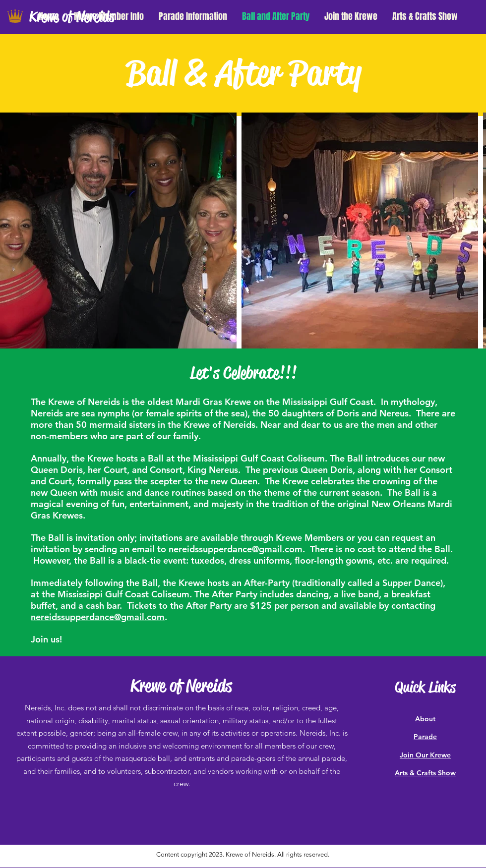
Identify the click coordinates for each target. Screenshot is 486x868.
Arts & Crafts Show (425, 773)
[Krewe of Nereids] (81, 17)
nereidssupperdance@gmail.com (236, 549)
